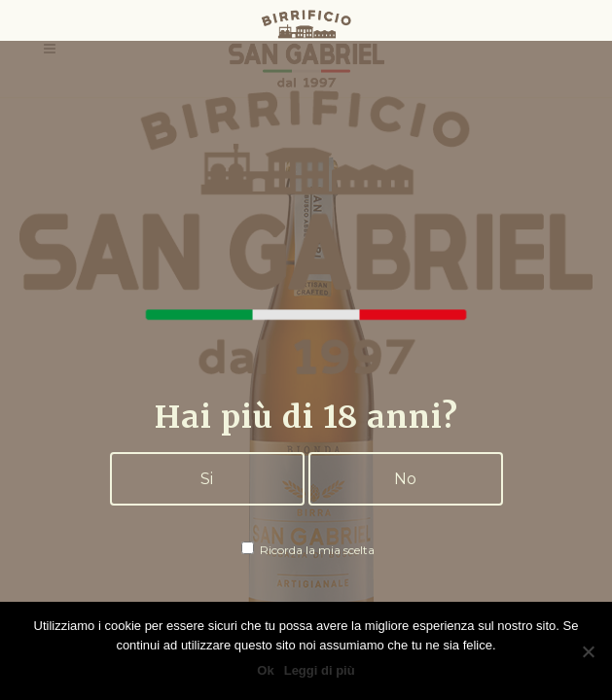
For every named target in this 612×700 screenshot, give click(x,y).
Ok (265, 670)
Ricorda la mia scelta (308, 550)
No (405, 479)
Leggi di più (320, 670)
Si (207, 479)
